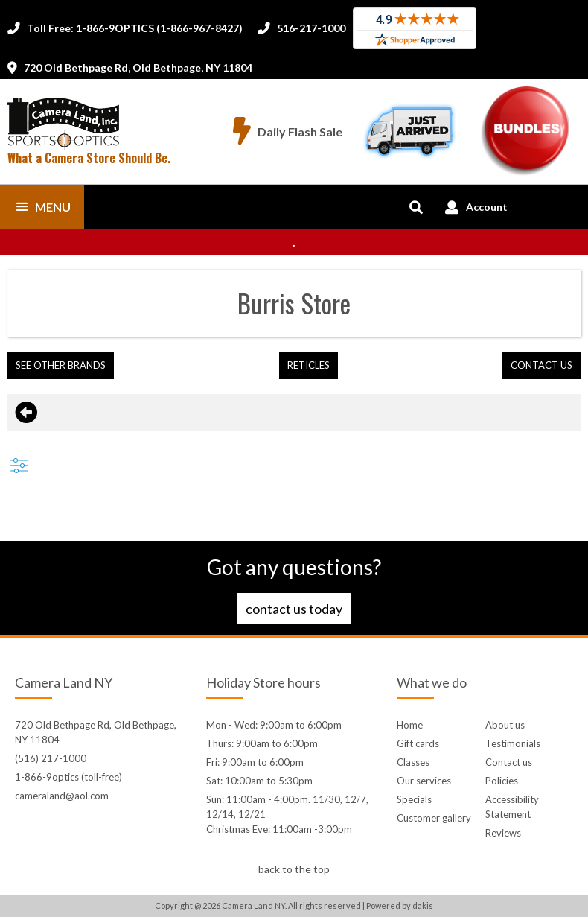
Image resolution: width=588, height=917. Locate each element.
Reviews (503, 833)
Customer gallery (434, 818)
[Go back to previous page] (26, 413)
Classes (413, 762)
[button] (42, 207)
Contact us (509, 762)
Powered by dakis (400, 905)
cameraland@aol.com (62, 796)
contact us (541, 365)
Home (410, 725)
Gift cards (418, 743)
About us (505, 725)
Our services (424, 781)
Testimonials (513, 743)
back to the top (294, 869)
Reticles (309, 365)
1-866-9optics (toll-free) (68, 777)
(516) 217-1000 (51, 758)
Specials (414, 799)
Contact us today (294, 609)
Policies (502, 781)
